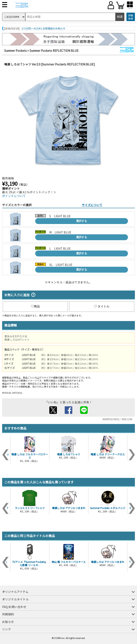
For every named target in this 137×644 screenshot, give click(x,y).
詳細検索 (131, 17)
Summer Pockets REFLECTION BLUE (54, 51)
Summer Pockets (15, 51)
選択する (82, 221)
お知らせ (8, 622)
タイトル (102, 306)
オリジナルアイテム (15, 592)
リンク (7, 629)
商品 (35, 306)
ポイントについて (14, 196)
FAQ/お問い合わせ (14, 607)
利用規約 (8, 614)
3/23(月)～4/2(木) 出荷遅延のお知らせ (43, 28)
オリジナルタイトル (15, 599)
